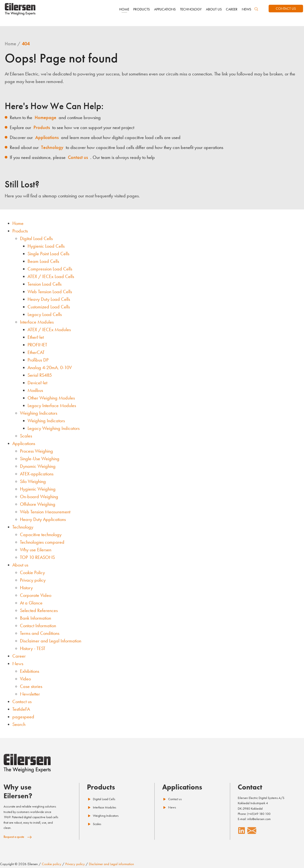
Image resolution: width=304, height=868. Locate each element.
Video (25, 679)
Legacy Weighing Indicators (54, 428)
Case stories (31, 686)
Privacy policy (33, 580)
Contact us (22, 701)
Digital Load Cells (36, 238)
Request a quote (14, 837)
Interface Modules (37, 322)
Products (20, 231)
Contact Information (38, 626)
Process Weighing (36, 451)
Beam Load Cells (43, 261)
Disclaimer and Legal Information (51, 641)
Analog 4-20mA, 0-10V (50, 367)
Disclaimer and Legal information (111, 864)
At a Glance (31, 603)
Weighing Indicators (39, 413)
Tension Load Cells (45, 284)
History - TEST (33, 648)
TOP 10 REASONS (37, 557)
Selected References (39, 610)
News (18, 664)
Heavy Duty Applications (43, 519)
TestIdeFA (21, 709)
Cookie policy (52, 864)
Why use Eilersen (36, 550)
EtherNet (36, 337)
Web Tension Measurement (45, 512)
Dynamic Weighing (38, 466)
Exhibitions (30, 671)
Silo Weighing (33, 481)
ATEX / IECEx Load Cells (51, 276)
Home (18, 223)
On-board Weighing (39, 497)
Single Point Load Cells (48, 254)
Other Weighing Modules (51, 398)
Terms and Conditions (40, 633)
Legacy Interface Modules (52, 405)
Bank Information (36, 618)
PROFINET (37, 345)
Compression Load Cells (50, 269)
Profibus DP (38, 360)
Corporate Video (36, 595)
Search (19, 724)
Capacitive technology (41, 534)
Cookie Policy (32, 572)
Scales (26, 436)
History (26, 588)
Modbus (35, 390)
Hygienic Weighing (38, 489)
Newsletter (30, 694)
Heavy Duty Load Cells (49, 299)
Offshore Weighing (38, 504)
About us (20, 565)
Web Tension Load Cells (50, 292)
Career (19, 656)
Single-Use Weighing (40, 459)
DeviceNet (37, 383)
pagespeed (23, 717)
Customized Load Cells (49, 307)
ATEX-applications (37, 474)
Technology (23, 527)
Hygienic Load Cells (46, 246)
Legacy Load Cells (45, 314)
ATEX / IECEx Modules (49, 330)
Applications (24, 443)
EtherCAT (36, 352)
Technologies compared (42, 542)
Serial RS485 (40, 375)
